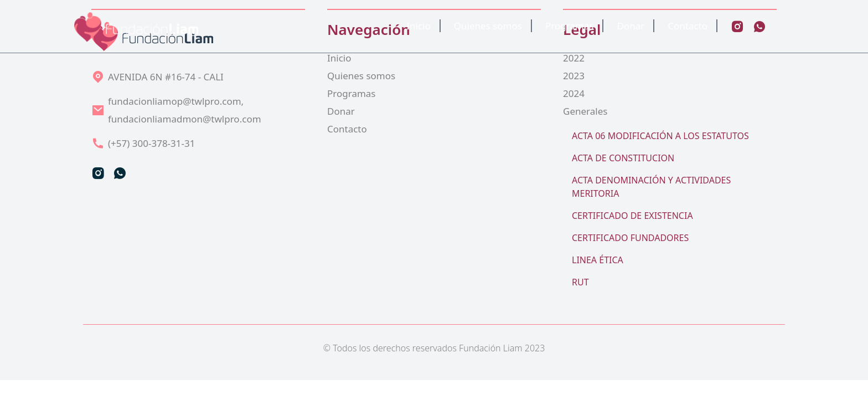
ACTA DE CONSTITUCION (623, 158)
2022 (574, 58)
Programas (570, 26)
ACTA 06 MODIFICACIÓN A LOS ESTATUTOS (660, 136)
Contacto (688, 26)
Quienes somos (488, 26)
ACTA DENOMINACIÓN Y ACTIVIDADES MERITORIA (651, 187)
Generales (585, 111)
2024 (574, 93)
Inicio (418, 26)
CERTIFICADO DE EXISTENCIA (632, 216)
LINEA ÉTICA (598, 260)
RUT (580, 282)
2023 (574, 76)
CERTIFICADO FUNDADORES (630, 238)
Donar (631, 26)
